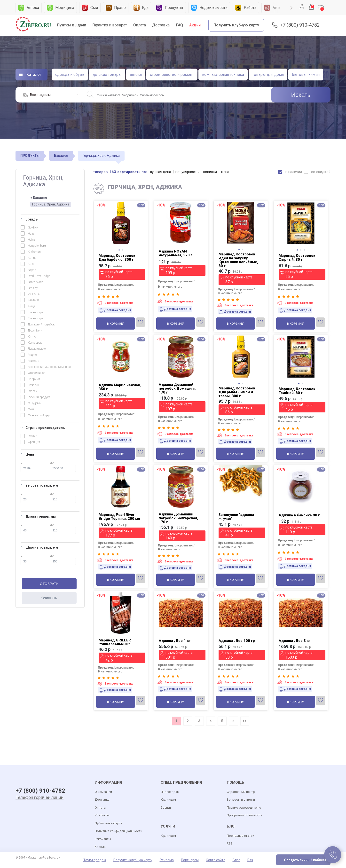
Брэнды (30, 219)
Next (291, 8)
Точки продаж (95, 860)
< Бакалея (39, 198)
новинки (210, 172)
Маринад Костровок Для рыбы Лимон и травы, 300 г (237, 392)
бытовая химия (306, 75)
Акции (195, 25)
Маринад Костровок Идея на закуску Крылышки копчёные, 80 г (238, 260)
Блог (236, 860)
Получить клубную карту (236, 25)
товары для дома (268, 75)
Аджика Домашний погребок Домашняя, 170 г (177, 388)
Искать (301, 95)
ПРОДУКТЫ (30, 156)
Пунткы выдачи (71, 25)
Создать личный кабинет (305, 860)
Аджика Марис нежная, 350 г (120, 387)
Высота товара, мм (39, 485)
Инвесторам (170, 792)
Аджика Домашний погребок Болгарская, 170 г (178, 518)
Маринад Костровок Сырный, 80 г (297, 258)
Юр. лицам (168, 800)
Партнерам (190, 860)
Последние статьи (240, 836)
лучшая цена (161, 172)
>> (245, 721)
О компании (103, 792)
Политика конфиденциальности (118, 831)
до (63, 466)
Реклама (167, 860)
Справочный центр (241, 792)
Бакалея (61, 156)
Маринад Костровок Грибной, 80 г (297, 391)
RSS (230, 843)
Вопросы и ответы (241, 800)
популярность (187, 172)
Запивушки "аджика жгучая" (236, 517)
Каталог (34, 75)
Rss (250, 860)
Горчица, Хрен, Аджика (51, 204)
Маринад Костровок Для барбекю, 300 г (117, 258)
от (33, 466)
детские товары (107, 75)
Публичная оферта (109, 823)
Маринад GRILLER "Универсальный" (115, 642)
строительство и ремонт (172, 75)
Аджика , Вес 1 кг (175, 641)
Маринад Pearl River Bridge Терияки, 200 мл (119, 517)
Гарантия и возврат (110, 25)
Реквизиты (103, 839)
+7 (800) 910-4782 (300, 25)
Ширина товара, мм (39, 547)
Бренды (166, 808)
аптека (136, 75)
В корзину (116, 324)
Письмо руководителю (244, 808)
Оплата (140, 25)
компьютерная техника (223, 75)
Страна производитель (43, 428)
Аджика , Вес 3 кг (295, 641)
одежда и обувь (70, 75)
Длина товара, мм (38, 516)
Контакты (102, 815)
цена (225, 172)
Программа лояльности (245, 815)
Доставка (161, 25)
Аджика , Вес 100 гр (237, 641)
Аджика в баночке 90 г (299, 515)
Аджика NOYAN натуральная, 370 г (176, 253)
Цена (27, 454)
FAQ (179, 25)
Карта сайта (216, 860)
